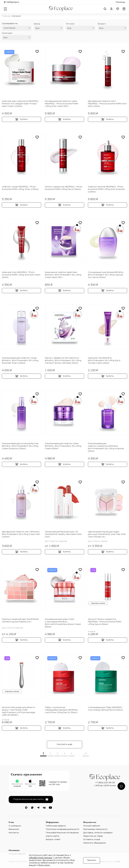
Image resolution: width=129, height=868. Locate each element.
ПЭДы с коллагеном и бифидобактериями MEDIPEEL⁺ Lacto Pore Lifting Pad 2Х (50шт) (62, 710)
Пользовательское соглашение (62, 833)
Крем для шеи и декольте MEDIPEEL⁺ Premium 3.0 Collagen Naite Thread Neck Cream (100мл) (21, 104)
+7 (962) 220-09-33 (105, 783)
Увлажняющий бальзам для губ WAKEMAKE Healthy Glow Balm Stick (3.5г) (63, 534)
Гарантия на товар (93, 836)
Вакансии (14, 829)
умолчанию (9, 28)
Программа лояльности (95, 829)
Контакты (14, 833)
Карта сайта (53, 836)
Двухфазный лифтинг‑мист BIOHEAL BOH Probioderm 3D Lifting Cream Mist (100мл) (21, 534)
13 (86, 754)
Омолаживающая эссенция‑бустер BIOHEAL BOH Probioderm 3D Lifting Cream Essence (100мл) (20, 446)
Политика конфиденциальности (63, 829)
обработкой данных (41, 858)
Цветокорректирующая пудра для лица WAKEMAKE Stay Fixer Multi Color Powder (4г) (107, 534)
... (79, 755)
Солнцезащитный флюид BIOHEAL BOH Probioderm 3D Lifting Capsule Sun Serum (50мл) (106, 275)
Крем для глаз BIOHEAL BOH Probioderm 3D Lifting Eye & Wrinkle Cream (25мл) (104, 361)
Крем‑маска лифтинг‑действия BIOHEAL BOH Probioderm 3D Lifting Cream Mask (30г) (63, 275)
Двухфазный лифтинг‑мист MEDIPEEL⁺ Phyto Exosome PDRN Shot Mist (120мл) (107, 104)
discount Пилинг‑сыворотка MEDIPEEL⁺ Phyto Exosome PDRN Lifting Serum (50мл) (105, 622)
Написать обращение (94, 843)
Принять (92, 860)
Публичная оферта (56, 826)
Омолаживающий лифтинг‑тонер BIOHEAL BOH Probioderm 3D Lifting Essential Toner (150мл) (20, 361)
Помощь (120, 2)
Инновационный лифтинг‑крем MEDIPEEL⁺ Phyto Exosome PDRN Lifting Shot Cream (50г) (62, 104)
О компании (15, 826)
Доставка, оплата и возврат (98, 833)
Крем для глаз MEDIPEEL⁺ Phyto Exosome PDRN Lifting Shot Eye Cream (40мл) (21, 275)
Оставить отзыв (92, 840)
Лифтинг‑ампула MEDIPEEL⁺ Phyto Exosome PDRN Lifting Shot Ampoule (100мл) (106, 189)
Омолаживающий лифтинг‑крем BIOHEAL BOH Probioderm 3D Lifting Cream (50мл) (63, 446)
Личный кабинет (92, 826)
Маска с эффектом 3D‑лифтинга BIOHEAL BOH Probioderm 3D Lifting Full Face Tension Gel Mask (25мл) (63, 361)
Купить (24, 119)
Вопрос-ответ (53, 840)
